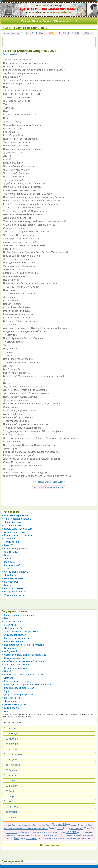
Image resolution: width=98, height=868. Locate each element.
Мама (9, 825)
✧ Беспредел (9, 648)
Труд (34, 835)
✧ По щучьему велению (15, 592)
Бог (38, 835)
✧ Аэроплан (8, 539)
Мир (17, 838)
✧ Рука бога (8, 562)
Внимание (20, 835)
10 (69, 33)
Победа (22, 832)
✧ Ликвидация (9, 701)
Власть (80, 829)
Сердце (71, 832)
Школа (63, 835)
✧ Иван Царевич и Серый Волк (18, 688)
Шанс (25, 825)
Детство (90, 835)
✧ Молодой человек (12, 578)
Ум (53, 832)
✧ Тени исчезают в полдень (17, 519)
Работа (21, 829)
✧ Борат (6, 555)
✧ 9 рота (6, 691)
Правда (57, 825)
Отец (66, 828)
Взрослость (10, 835)
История (74, 825)
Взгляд (36, 825)
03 (37, 33)
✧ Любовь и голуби (12, 628)
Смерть (32, 838)
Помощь (69, 835)
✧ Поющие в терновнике (15, 515)
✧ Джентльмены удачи (14, 704)
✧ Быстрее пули (10, 582)
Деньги (12, 832)
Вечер (23, 838)
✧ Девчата (7, 678)
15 (92, 33)
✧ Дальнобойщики (12, 522)
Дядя (75, 839)
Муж (67, 825)
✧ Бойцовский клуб (12, 651)
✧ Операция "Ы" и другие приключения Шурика (27, 685)
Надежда (87, 838)
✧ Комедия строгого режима (17, 535)
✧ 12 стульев (9, 625)
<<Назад (38, 482)
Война (52, 828)
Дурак (80, 838)
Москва (42, 825)
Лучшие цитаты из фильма (49, 487)
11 (74, 33)
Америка (50, 835)
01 (28, 33)
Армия (19, 825)
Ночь (63, 838)
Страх (85, 825)
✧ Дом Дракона (10, 575)
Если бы (89, 828)
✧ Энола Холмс (10, 552)
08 (60, 33)
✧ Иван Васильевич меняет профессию (23, 645)
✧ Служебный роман (13, 642)
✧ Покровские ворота (13, 658)
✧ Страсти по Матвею (14, 588)
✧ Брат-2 (7, 671)
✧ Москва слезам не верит (16, 638)
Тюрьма (7, 829)
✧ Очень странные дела (15, 572)
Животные (42, 838)
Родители (37, 832)
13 (83, 33)
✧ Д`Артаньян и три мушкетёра (19, 695)
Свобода (28, 829)
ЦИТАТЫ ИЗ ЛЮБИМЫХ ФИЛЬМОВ (49, 9)
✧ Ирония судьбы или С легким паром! (23, 675)
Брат (43, 835)
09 (64, 33)
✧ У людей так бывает (14, 595)
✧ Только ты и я (10, 542)
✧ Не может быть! (11, 698)
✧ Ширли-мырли (11, 708)
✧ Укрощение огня (12, 525)
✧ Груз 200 (8, 545)
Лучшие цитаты (11, 33)
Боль (49, 838)
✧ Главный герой (11, 565)
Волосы (29, 835)
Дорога (74, 829)
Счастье (36, 829)
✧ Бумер (6, 618)
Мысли (58, 832)
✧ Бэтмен (7, 585)
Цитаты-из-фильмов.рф (49, 5)
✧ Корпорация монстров (15, 668)
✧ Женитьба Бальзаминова (17, 665)
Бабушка (76, 835)
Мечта (83, 835)
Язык (14, 825)
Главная (6, 28)
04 (41, 33)
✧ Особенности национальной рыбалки (23, 661)
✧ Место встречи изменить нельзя (20, 615)
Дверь (57, 835)
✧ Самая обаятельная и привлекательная (24, 655)
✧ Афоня (7, 711)
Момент (56, 838)
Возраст (80, 833)
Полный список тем (50, 845)
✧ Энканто (7, 559)
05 (46, 33)
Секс (30, 825)
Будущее (88, 832)
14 (87, 33)
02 (32, 33)
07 (55, 33)
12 (78, 33)
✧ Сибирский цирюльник (15, 549)
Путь (80, 825)
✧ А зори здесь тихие (13, 532)
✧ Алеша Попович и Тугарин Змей (20, 632)
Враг (44, 832)
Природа (44, 829)
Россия (14, 829)
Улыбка (10, 838)
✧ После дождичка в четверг (17, 529)
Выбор (29, 832)
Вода (90, 825)
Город (60, 829)
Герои (48, 825)
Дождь (49, 833)
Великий (69, 839)
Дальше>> (59, 482)
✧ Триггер (7, 569)
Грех (63, 832)
